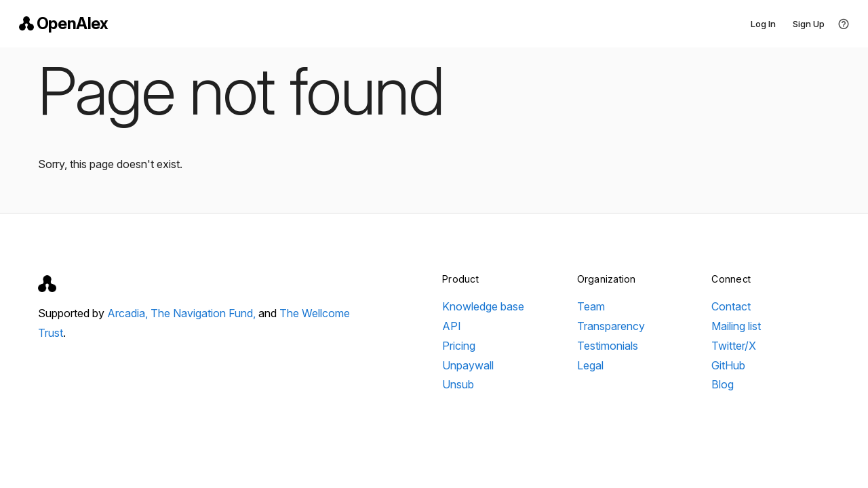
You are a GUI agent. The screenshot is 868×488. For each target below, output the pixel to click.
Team (591, 306)
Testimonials (608, 346)
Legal (590, 365)
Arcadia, (129, 313)
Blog (723, 384)
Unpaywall (468, 365)
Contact (731, 306)
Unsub (458, 384)
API (452, 326)
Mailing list (736, 326)
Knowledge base (483, 306)
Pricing (459, 346)
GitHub (728, 365)
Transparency (611, 326)
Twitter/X (734, 346)
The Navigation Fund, (204, 313)
